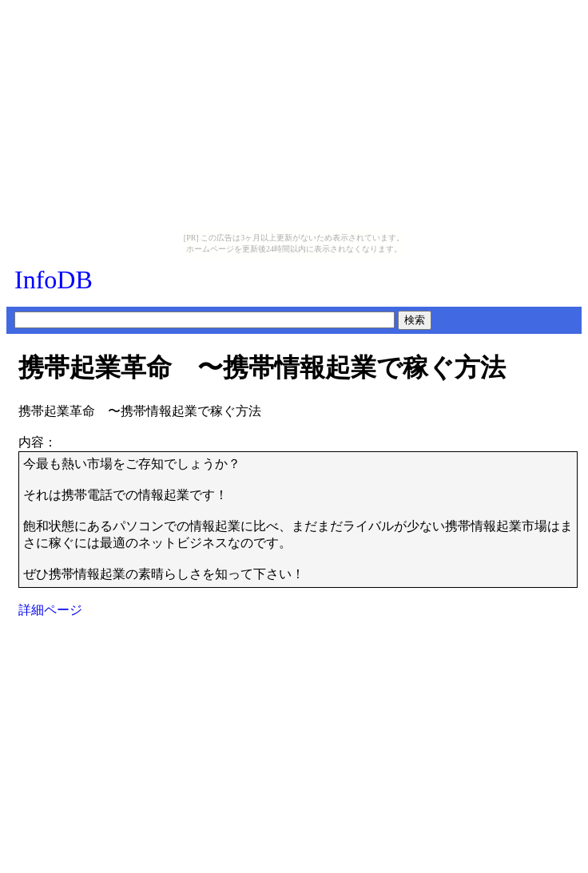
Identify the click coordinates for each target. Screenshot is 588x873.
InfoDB (54, 280)
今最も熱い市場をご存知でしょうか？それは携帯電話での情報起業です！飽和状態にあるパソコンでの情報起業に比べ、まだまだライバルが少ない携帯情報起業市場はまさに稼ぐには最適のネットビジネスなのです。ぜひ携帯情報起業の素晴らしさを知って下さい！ (298, 519)
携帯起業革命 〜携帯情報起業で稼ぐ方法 (262, 367)
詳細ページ (50, 610)
